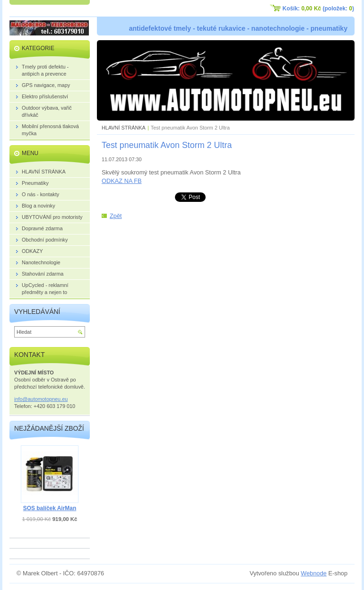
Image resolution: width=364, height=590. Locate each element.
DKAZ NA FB (124, 181)
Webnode (314, 573)
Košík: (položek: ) (318, 9)
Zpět (116, 216)
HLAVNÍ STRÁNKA (124, 128)
